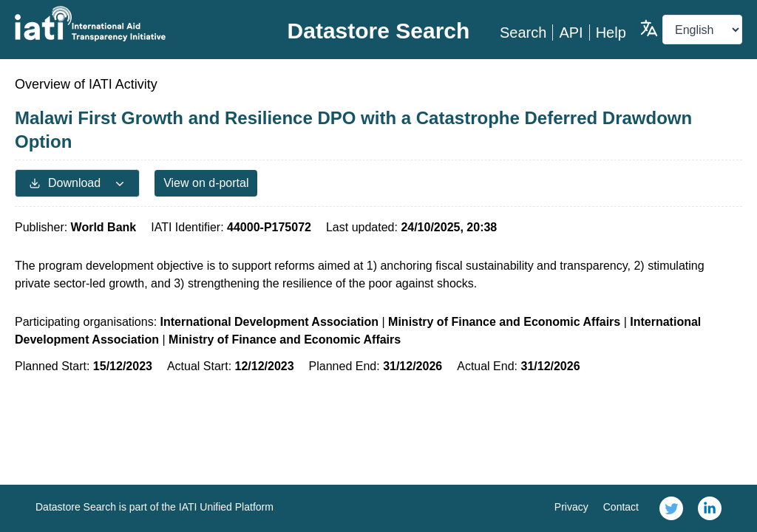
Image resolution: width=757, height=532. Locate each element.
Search (523, 33)
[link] (671, 508)
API (571, 33)
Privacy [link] (571, 507)
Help (611, 33)
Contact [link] (621, 507)
